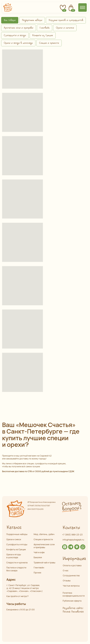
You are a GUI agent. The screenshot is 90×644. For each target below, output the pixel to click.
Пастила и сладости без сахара (16, 569)
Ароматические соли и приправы (44, 546)
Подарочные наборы (32, 20)
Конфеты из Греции (43, 35)
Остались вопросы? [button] (72, 506)
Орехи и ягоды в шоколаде (18, 43)
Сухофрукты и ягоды (15, 35)
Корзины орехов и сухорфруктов (66, 20)
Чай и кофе (39, 552)
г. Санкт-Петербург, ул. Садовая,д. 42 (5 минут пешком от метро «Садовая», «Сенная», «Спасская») (25, 588)
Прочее (37, 573)
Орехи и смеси (14, 539)
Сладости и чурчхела (17, 563)
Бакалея (38, 557)
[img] (65, 547)
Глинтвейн (44, 28)
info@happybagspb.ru (73, 540)
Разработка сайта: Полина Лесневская (73, 610)
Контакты (71, 528)
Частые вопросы (71, 586)
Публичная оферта (72, 601)
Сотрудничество (71, 575)
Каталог (14, 528)
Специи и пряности (49, 43)
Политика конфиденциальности (74, 594)
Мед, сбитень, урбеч (44, 534)
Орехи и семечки (65, 28)
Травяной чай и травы (44, 563)
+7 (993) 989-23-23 (72, 535)
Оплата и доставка (72, 565)
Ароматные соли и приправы (18, 28)
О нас (66, 570)
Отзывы (67, 581)
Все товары (10, 20)
